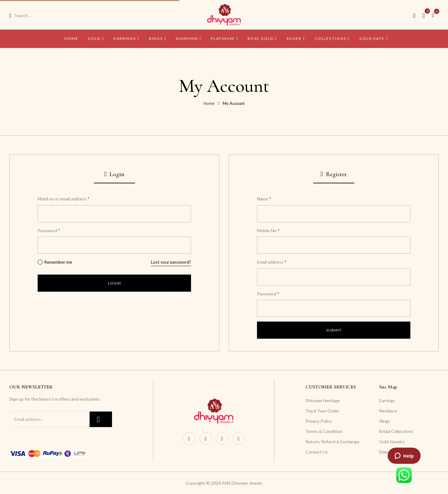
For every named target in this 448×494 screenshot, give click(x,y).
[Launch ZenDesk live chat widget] (404, 456)
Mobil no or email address (64, 199)
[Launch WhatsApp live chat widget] (404, 475)
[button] (435, 15)
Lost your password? (171, 262)
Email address (272, 262)
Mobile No (268, 231)
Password (49, 231)
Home (209, 103)
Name (264, 199)
